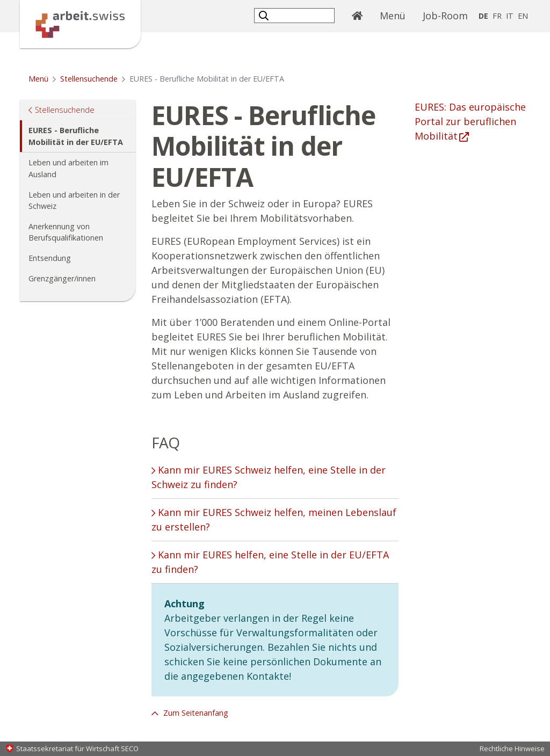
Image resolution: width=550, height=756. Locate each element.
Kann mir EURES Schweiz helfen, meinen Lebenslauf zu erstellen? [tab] (274, 519)
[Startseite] (80, 23)
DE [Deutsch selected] (483, 16)
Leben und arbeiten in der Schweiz (74, 201)
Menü (397, 15)
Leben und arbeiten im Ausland (68, 168)
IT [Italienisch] (510, 16)
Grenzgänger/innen (62, 278)
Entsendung (50, 258)
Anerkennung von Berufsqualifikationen (66, 232)
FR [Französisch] (497, 16)
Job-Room (445, 16)
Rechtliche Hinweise (512, 748)
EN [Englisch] (523, 16)
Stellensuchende (89, 79)
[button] (265, 15)
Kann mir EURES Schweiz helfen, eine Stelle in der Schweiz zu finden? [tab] (269, 477)
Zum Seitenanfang (195, 713)
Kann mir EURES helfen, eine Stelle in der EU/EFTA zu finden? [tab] (270, 562)
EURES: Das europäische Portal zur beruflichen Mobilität (470, 121)
